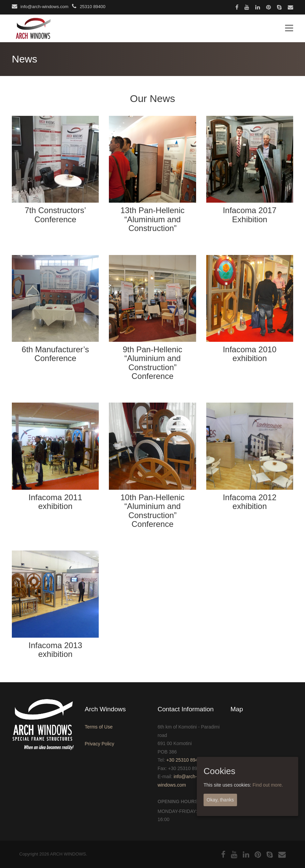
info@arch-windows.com (40, 7)
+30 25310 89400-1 (187, 760)
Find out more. (268, 785)
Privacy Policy (100, 744)
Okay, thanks (220, 800)
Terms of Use (99, 727)
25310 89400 (89, 7)
